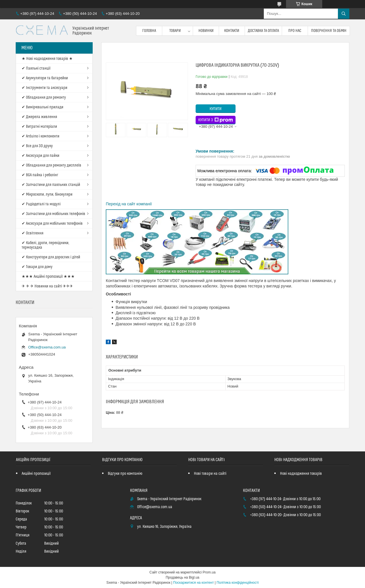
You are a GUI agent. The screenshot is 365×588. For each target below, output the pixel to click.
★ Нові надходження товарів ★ (47, 59)
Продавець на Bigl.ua (182, 577)
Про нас (295, 31)
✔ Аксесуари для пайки (40, 156)
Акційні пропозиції (36, 474)
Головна (149, 31)
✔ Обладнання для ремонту (44, 98)
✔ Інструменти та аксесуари (44, 88)
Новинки (206, 31)
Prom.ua (209, 572)
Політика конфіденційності (238, 583)
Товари (175, 31)
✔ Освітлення (33, 233)
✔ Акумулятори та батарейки (45, 78)
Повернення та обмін (329, 31)
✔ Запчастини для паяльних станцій (51, 185)
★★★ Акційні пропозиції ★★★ (48, 277)
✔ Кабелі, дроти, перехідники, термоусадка (45, 245)
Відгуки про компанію (125, 474)
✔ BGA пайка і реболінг (40, 175)
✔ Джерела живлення (39, 117)
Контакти (232, 31)
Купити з (216, 120)
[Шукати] (344, 14)
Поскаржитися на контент (193, 583)
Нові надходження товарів (301, 474)
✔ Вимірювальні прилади (42, 107)
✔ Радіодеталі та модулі (41, 204)
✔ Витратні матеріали (39, 127)
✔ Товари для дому (37, 267)
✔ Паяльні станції (36, 68)
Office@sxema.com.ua (47, 347)
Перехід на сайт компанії (129, 204)
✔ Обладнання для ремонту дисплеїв (51, 165)
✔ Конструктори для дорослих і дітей (51, 257)
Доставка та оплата (263, 31)
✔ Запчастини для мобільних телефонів (53, 214)
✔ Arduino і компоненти (40, 136)
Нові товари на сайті (210, 474)
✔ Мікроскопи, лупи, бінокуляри (47, 194)
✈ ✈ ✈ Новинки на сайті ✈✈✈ (47, 286)
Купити (216, 109)
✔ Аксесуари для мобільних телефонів (52, 224)
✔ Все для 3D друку (37, 146)
